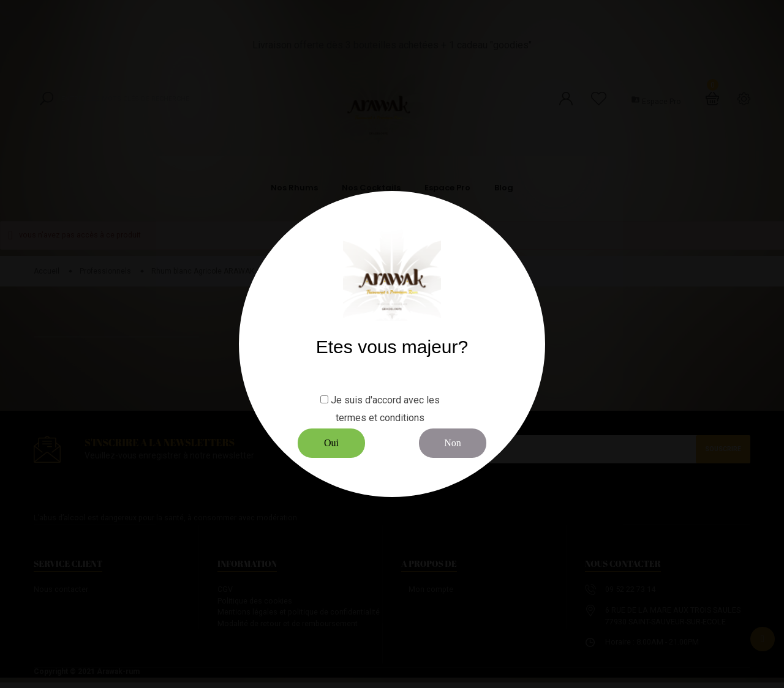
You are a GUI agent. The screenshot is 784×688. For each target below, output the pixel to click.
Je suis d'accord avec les (385, 400)
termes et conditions (380, 418)
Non (453, 443)
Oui (331, 443)
